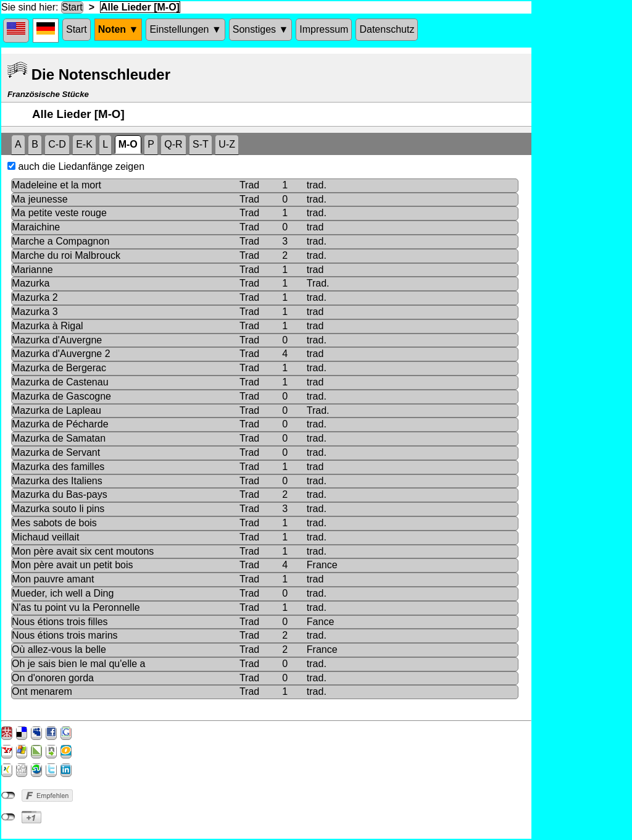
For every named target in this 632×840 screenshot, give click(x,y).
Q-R (173, 144)
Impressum (324, 29)
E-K (84, 144)
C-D (57, 144)
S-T (201, 144)
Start (72, 7)
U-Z (227, 144)
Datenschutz (387, 29)
